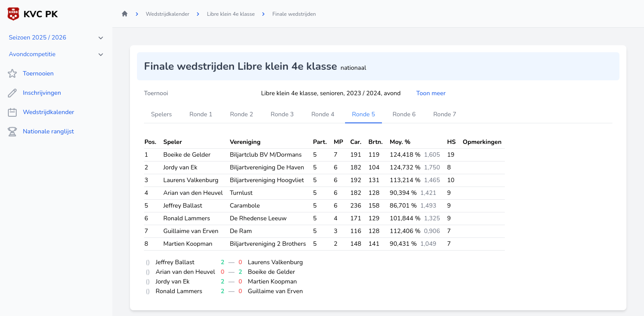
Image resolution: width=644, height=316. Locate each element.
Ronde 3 (282, 114)
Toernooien (30, 74)
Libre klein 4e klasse (231, 14)
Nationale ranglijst (40, 132)
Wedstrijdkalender (41, 112)
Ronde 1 (201, 114)
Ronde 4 (323, 114)
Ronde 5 (364, 114)
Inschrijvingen (34, 93)
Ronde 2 (242, 114)
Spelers (161, 114)
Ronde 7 (445, 114)
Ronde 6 (404, 114)
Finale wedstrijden (294, 14)
